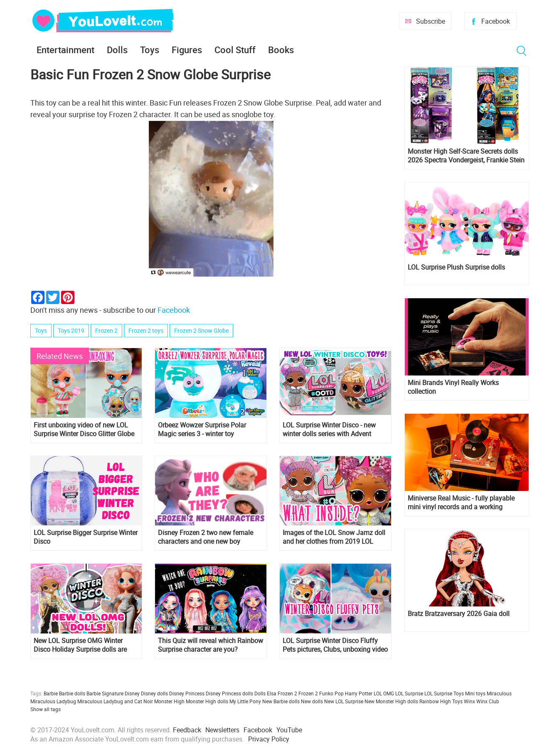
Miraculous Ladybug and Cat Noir (115, 701)
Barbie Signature (105, 693)
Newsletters (222, 730)
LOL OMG (384, 693)
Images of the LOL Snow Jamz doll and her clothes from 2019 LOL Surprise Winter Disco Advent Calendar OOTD (334, 537)
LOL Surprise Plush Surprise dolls (456, 267)
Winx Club (488, 701)
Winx (469, 701)
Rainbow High (435, 701)
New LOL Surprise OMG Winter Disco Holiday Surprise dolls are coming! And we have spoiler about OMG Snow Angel (85, 645)
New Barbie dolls (281, 701)
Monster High (169, 701)
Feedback (187, 730)
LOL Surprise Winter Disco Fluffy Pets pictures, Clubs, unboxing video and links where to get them (335, 645)
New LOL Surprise (344, 701)
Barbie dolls (72, 693)
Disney (132, 693)
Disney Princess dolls (229, 693)
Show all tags (46, 709)
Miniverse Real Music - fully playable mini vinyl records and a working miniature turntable (461, 503)
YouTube (289, 730)
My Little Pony (245, 701)
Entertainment (65, 50)
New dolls (312, 701)
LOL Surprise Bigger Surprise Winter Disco (86, 537)
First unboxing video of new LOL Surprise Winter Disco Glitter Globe (84, 430)
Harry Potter (359, 693)
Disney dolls (154, 693)
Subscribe (431, 21)
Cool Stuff (235, 50)
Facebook (496, 21)
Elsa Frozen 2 (282, 693)
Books (281, 50)
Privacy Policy (269, 739)
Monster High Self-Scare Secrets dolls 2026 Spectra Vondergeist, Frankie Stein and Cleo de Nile (466, 156)
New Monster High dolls (391, 701)
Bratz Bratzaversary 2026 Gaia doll (459, 614)
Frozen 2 (106, 330)
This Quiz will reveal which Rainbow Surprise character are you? (211, 645)
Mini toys (475, 693)
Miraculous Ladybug (53, 701)
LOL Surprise (409, 693)
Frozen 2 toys (146, 330)
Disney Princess (187, 693)
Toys (150, 50)
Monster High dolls (207, 701)
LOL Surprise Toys (444, 693)
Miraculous (499, 693)
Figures (187, 50)
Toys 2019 (71, 330)
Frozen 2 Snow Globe (201, 330)
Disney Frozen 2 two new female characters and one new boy (206, 537)
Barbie (51, 693)
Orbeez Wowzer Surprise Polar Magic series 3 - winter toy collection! (202, 430)
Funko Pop (331, 693)
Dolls (117, 50)
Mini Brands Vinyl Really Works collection (453, 387)
